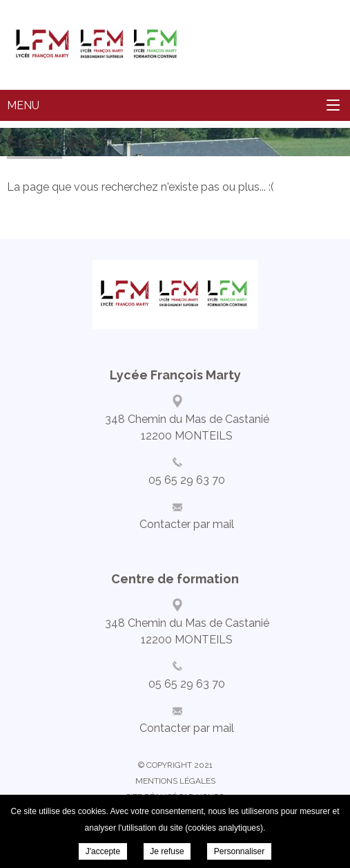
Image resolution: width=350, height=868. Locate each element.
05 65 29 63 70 (187, 480)
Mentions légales (175, 781)
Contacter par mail (187, 524)
